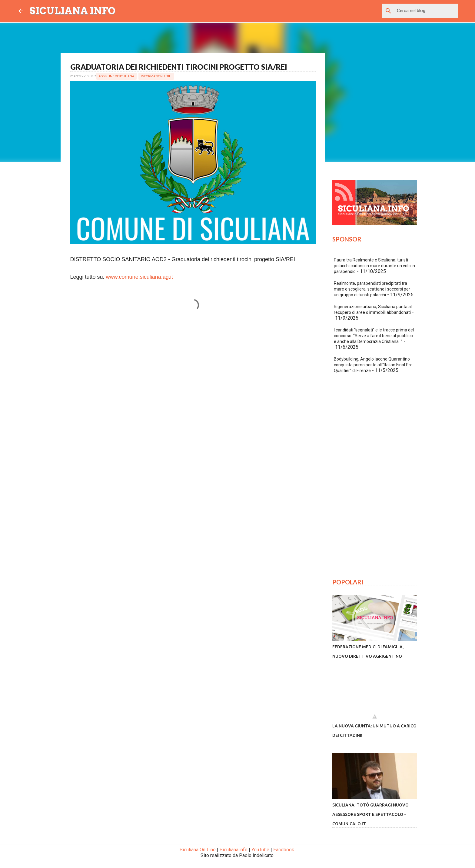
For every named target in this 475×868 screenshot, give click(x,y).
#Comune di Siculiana (116, 76)
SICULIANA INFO (72, 11)
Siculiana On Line (198, 850)
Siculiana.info (234, 850)
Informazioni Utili (156, 76)
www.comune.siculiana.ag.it (140, 277)
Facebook (284, 850)
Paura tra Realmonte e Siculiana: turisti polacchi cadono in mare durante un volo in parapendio (374, 266)
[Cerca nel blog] (426, 11)
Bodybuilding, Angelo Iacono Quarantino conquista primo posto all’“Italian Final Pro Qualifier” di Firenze (373, 365)
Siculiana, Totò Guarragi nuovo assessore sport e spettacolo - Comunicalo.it (370, 814)
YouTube (260, 850)
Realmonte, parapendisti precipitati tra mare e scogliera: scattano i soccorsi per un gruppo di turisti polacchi (372, 289)
